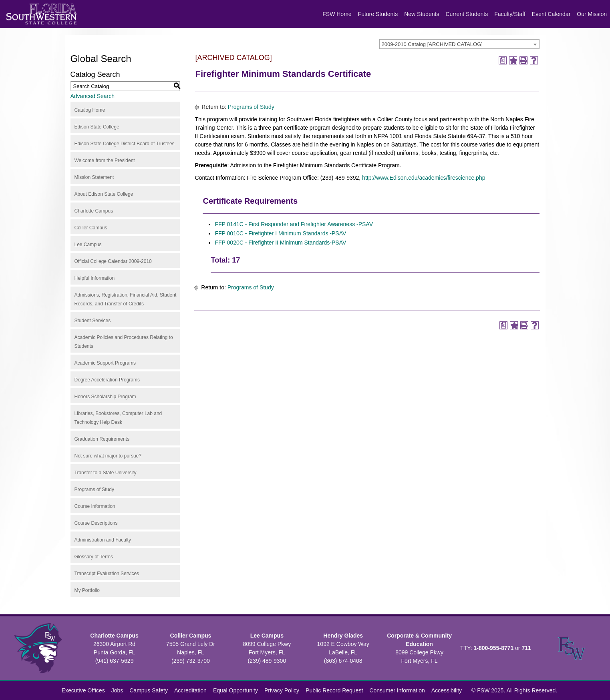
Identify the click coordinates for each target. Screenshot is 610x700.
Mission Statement (94, 177)
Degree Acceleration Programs (107, 380)
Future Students (378, 14)
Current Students (467, 14)
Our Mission (592, 14)
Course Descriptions (96, 523)
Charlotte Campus (94, 211)
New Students (422, 14)
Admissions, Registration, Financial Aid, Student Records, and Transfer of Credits (126, 299)
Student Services (93, 321)
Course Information (95, 506)
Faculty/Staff (510, 14)
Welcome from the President (105, 160)
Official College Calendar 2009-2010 (113, 261)
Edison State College (97, 127)
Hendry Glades (343, 636)
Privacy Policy (282, 690)
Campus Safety (149, 690)
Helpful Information (95, 278)
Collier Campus (91, 228)
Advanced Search (93, 96)
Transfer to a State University (106, 473)
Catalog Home (90, 110)
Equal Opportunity (236, 690)
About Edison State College (104, 194)
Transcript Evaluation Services (107, 574)
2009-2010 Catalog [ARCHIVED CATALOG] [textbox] (432, 44)
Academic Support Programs (105, 363)
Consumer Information (397, 690)
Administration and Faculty (103, 540)
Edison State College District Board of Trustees (125, 144)
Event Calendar (551, 14)
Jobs (117, 690)
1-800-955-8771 (494, 648)
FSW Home (337, 14)
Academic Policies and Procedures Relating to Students (124, 342)
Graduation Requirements (102, 439)
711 (526, 648)
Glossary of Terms (94, 557)
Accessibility (447, 690)
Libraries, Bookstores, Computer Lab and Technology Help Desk (118, 418)
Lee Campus (88, 245)
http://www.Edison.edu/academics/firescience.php (424, 178)
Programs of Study (94, 489)
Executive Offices (83, 690)
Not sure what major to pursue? (108, 456)
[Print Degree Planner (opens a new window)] (503, 60)
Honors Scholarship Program (105, 397)
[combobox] (459, 44)
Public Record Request (334, 690)
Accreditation (190, 690)
